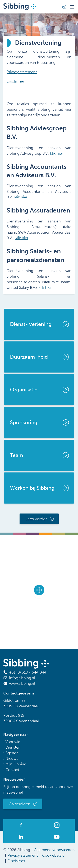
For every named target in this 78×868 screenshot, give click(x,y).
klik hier (57, 153)
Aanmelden (20, 804)
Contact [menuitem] (12, 770)
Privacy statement (22, 72)
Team (17, 455)
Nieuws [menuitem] (12, 759)
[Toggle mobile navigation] (72, 7)
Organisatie (24, 390)
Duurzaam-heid (29, 357)
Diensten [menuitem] (13, 747)
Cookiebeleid (53, 855)
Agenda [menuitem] (12, 753)
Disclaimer (15, 81)
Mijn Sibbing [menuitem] (16, 764)
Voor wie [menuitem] (13, 742)
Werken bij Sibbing (32, 488)
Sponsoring (24, 422)
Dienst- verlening (31, 324)
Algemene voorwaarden (54, 850)
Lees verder (36, 519)
